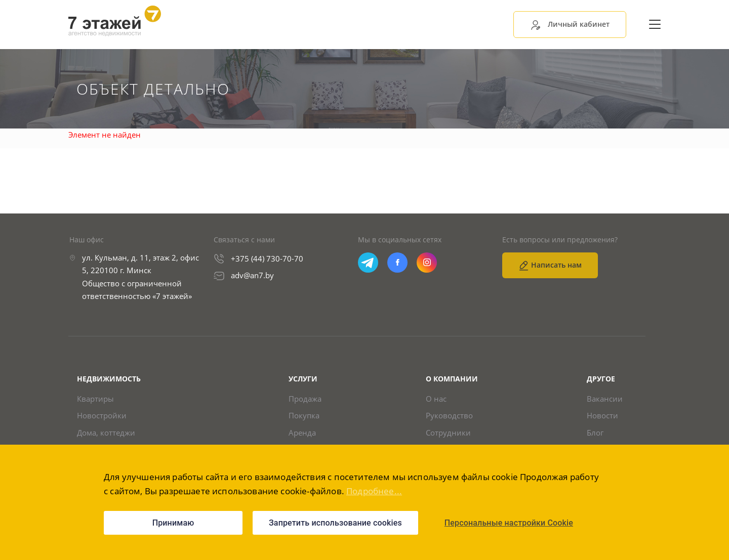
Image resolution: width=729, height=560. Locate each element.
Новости (602, 416)
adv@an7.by (252, 275)
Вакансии (605, 399)
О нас (436, 399)
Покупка (304, 416)
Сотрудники (448, 433)
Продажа (305, 399)
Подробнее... (374, 491)
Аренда (302, 433)
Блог (595, 433)
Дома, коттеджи (106, 433)
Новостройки (102, 416)
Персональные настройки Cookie (509, 523)
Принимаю (173, 523)
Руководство (449, 416)
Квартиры (95, 399)
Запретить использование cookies (335, 523)
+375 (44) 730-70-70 (267, 259)
